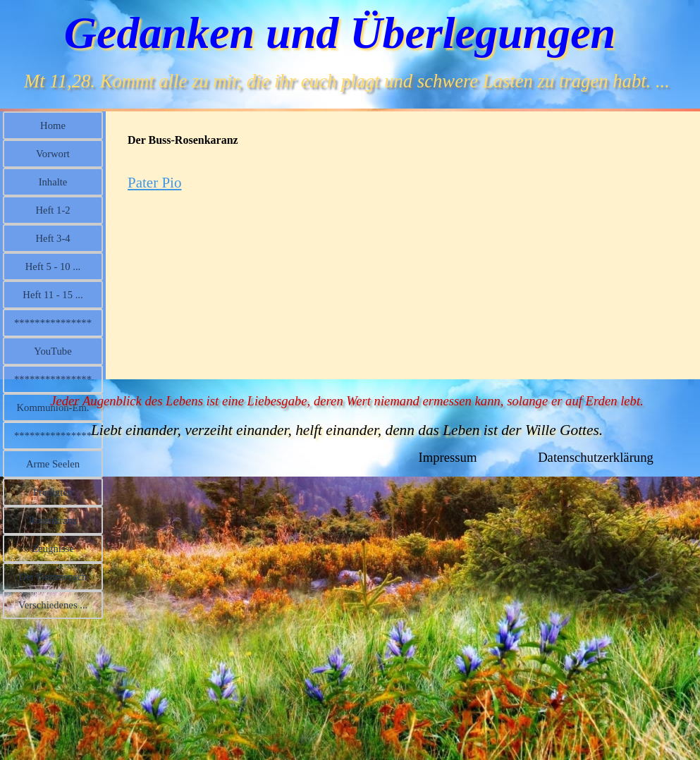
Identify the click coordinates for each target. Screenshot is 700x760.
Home (53, 125)
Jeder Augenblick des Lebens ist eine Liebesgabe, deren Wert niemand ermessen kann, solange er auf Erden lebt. (347, 401)
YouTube (53, 351)
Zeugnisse (53, 548)
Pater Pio (154, 183)
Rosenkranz (53, 520)
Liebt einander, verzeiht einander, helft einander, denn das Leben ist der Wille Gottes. (347, 430)
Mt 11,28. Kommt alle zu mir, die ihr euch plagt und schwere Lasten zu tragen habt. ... (347, 81)
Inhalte (53, 182)
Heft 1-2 (53, 210)
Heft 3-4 (53, 238)
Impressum (448, 457)
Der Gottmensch (53, 577)
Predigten (53, 492)
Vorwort (53, 154)
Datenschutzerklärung (596, 457)
